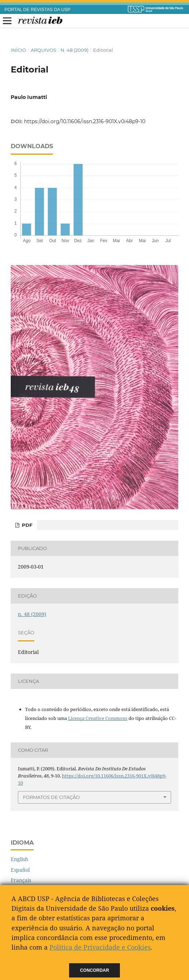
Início (18, 50)
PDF (26, 525)
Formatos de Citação (51, 797)
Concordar (95, 970)
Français (21, 880)
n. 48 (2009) (74, 50)
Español (20, 870)
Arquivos (43, 50)
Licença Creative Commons (98, 718)
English (20, 859)
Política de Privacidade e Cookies (100, 947)
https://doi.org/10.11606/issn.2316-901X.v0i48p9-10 (85, 121)
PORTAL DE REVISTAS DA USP (38, 10)
